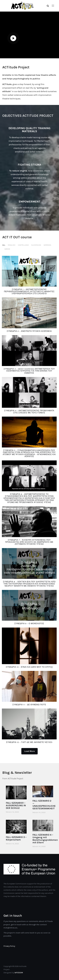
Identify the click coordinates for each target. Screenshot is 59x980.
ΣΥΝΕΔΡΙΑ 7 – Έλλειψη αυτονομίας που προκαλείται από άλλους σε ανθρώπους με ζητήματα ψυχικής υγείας (29, 542)
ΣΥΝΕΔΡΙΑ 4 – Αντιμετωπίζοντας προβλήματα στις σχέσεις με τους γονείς (29, 412)
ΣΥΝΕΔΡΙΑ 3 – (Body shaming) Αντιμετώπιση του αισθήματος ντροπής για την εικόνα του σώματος (29, 371)
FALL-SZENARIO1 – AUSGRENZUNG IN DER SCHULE (16, 805)
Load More (29, 751)
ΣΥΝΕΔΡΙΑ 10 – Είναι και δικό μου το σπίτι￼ (29, 667)
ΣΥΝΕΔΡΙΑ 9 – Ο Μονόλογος (29, 624)
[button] (53, 6)
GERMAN (47, 245)
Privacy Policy (9, 946)
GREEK (7, 249)
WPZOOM (19, 973)
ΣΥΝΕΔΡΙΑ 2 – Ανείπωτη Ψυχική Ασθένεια (29, 331)
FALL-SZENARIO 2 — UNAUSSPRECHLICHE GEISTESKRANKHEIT (44, 805)
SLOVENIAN (36, 245)
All (4, 245)
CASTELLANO (23, 245)
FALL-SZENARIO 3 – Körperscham (16, 838)
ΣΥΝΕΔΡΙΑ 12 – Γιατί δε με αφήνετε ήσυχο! (29, 742)
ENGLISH (12, 245)
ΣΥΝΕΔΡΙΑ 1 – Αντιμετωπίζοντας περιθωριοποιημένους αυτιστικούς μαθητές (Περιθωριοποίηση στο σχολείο (29, 291)
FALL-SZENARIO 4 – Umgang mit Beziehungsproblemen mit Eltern (45, 839)
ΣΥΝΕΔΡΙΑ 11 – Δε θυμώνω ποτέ (29, 705)
